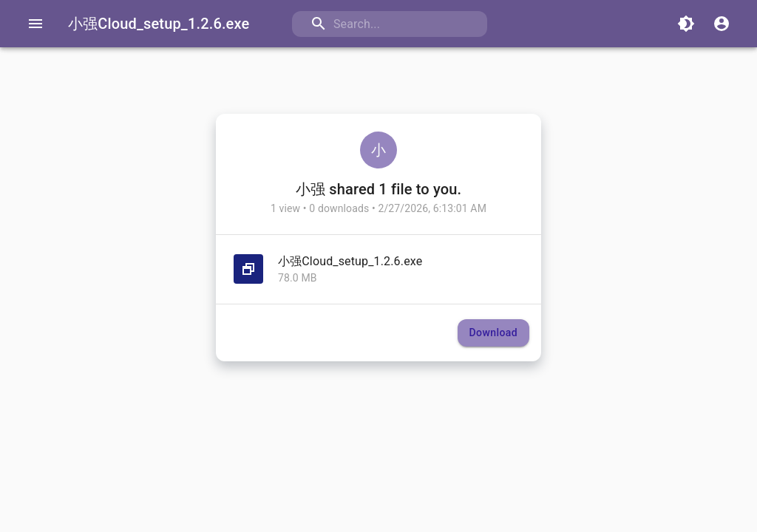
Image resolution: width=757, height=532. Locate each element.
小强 (310, 189)
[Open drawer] (35, 24)
